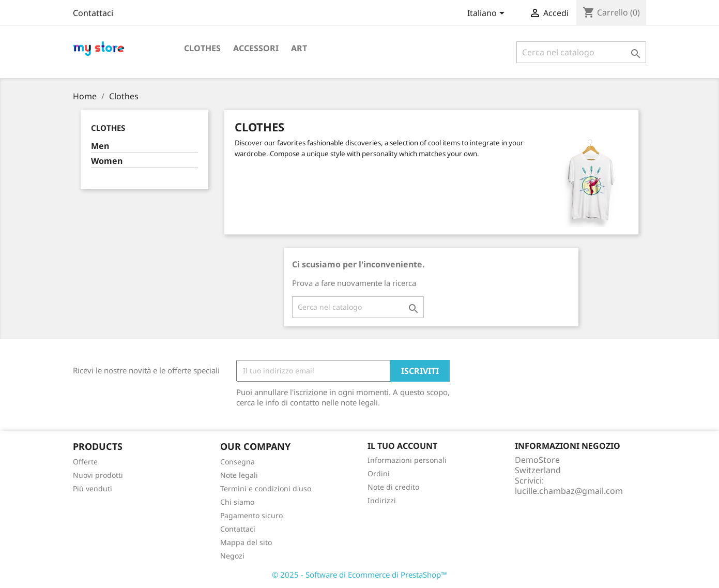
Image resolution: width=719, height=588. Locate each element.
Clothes (202, 48)
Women (107, 161)
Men (100, 146)
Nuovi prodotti (98, 475)
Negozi (232, 556)
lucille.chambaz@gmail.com (569, 491)
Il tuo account (402, 446)
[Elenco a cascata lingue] (488, 14)
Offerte (85, 462)
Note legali (239, 475)
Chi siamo (237, 502)
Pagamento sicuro (251, 515)
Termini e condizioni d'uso (266, 488)
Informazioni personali (407, 460)
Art (299, 48)
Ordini (379, 473)
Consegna (238, 462)
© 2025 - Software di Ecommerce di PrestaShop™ (359, 575)
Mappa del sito (246, 542)
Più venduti (93, 488)
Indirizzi (382, 500)
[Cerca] (581, 52)
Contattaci (93, 13)
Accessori (256, 48)
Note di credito (393, 487)
